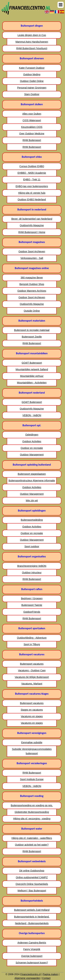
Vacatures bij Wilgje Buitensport (32, 677)
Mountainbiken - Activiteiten (32, 383)
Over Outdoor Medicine (32, 134)
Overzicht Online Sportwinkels (32, 884)
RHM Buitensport (32, 140)
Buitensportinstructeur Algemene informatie (32, 481)
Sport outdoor (32, 546)
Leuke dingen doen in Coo (32, 35)
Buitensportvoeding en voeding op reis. (32, 805)
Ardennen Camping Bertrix (32, 943)
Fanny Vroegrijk (32, 949)
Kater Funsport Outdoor (32, 68)
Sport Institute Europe (32, 779)
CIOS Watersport (32, 120)
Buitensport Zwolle (32, 337)
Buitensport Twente (32, 605)
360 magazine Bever (32, 278)
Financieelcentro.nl (31, 974)
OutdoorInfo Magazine (32, 225)
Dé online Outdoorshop (32, 871)
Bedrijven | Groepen (32, 598)
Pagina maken (50, 974)
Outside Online (32, 311)
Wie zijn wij (32, 501)
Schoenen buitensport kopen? (32, 963)
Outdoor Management (32, 455)
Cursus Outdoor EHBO (32, 166)
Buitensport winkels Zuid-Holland (32, 910)
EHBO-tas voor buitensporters (32, 186)
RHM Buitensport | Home (32, 232)
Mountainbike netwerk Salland (32, 369)
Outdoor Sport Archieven (32, 251)
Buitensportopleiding (32, 520)
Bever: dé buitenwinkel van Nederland (32, 219)
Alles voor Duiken (32, 114)
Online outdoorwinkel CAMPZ (32, 877)
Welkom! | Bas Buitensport (32, 891)
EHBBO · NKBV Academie (32, 173)
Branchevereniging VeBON (32, 566)
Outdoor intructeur (32, 573)
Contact (46, 978)
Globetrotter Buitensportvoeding (32, 812)
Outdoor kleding (32, 74)
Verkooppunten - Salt (32, 258)
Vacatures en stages (32, 716)
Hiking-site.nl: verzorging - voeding (32, 819)
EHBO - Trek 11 (32, 179)
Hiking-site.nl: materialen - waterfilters (32, 838)
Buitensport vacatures (32, 664)
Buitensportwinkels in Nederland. (32, 917)
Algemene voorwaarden (27, 978)
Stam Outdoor (32, 94)
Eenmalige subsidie (32, 742)
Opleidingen (32, 435)
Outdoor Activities (32, 441)
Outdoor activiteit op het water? (32, 845)
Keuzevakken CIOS (32, 127)
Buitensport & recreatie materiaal (32, 330)
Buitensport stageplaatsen (32, 474)
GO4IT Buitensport (32, 363)
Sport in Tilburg (32, 644)
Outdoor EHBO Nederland (32, 199)
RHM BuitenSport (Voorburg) (32, 48)
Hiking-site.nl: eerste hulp (32, 193)
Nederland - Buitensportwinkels (32, 923)
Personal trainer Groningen (32, 88)
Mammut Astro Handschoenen (32, 42)
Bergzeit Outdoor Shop (32, 284)
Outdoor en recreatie (32, 448)
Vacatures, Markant (32, 684)
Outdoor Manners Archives (32, 291)
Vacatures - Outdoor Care (32, 670)
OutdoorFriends (32, 612)
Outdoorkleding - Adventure (32, 638)
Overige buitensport (32, 956)
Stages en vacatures (32, 710)
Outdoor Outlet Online (32, 81)
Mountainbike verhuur (32, 376)
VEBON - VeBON (32, 415)
